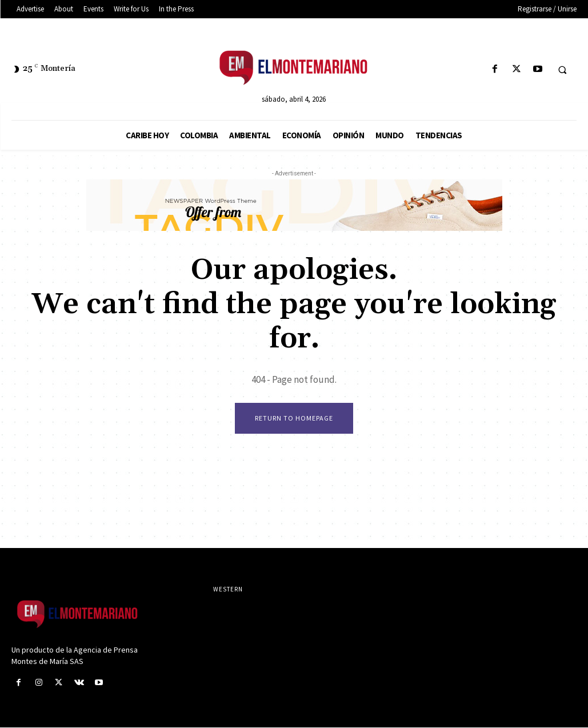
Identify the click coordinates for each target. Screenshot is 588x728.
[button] (562, 70)
